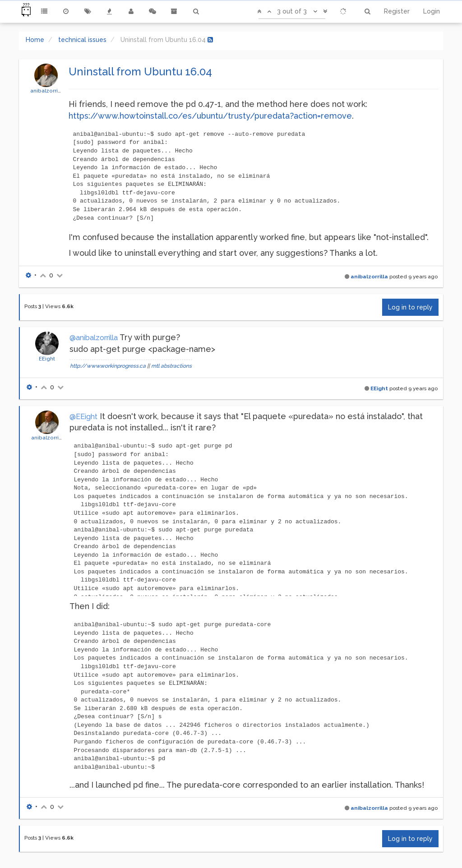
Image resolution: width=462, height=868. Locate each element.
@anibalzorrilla (94, 338)
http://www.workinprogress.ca (108, 366)
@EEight (83, 417)
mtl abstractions (171, 366)
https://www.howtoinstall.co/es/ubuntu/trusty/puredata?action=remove (210, 116)
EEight (47, 359)
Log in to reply (410, 307)
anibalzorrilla (47, 91)
